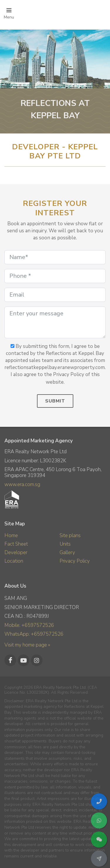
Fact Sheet (16, 544)
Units (65, 544)
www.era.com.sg (22, 484)
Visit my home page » (27, 645)
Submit (55, 401)
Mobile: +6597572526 (29, 625)
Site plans (70, 535)
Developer (16, 553)
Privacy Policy (75, 561)
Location (14, 561)
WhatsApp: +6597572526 (34, 634)
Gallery (67, 553)
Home (11, 535)
